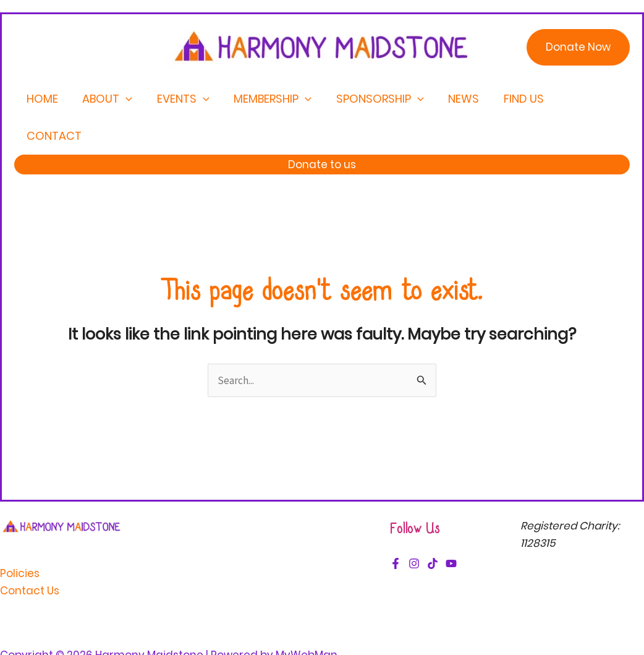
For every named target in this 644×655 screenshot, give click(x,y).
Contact (585, 99)
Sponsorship (376, 99)
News (457, 99)
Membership (271, 99)
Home (47, 99)
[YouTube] (451, 526)
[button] (578, 47)
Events (184, 99)
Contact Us (30, 554)
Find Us (515, 99)
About (110, 99)
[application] (129, 99)
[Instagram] (414, 526)
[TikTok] (433, 526)
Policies (20, 536)
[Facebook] (396, 526)
